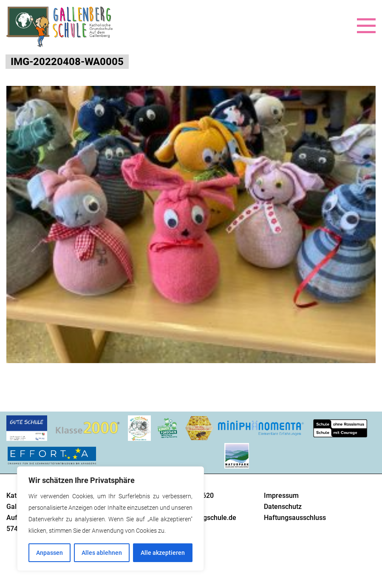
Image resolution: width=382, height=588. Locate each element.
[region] (110, 519)
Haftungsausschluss (295, 518)
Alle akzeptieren (163, 553)
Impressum (281, 496)
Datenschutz (283, 507)
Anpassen (50, 553)
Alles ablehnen (102, 553)
